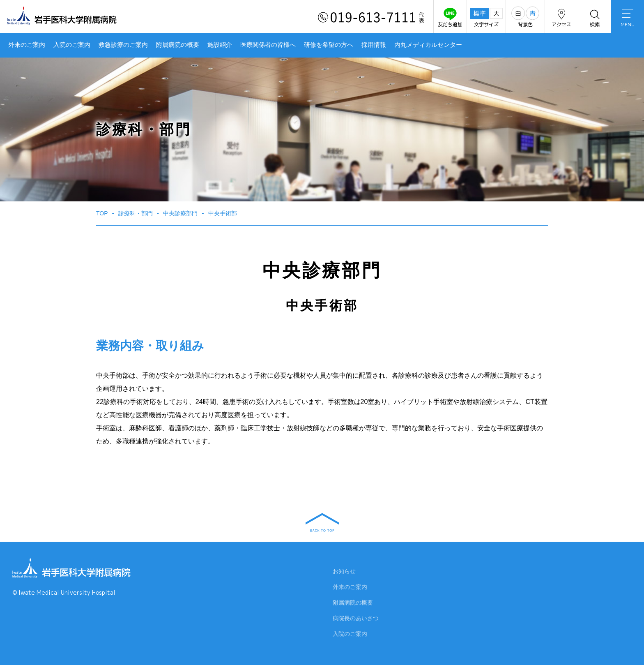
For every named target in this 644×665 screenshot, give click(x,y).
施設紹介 (220, 45)
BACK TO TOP (322, 522)
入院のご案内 (72, 45)
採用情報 (374, 45)
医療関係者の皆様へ (268, 45)
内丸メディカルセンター (428, 45)
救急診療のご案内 (123, 45)
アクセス (561, 18)
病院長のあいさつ (356, 620)
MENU (628, 18)
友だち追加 (450, 18)
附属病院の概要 (178, 45)
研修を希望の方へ (329, 45)
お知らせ (344, 573)
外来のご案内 (27, 45)
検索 (595, 18)
